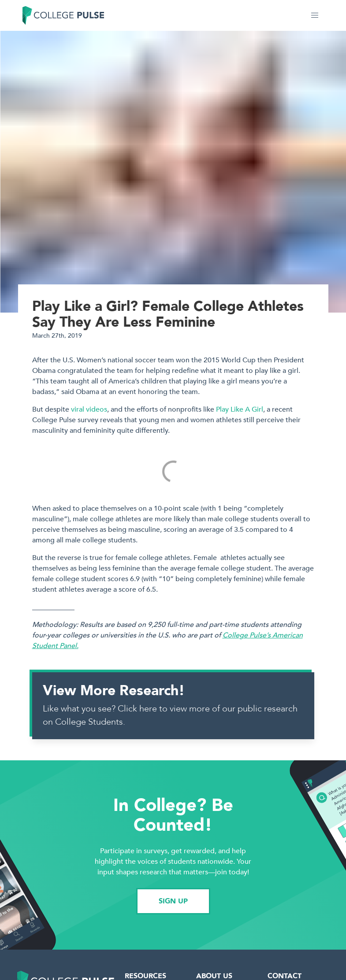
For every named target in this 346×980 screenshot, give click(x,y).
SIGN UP (173, 901)
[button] (315, 15)
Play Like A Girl (240, 409)
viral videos (89, 409)
